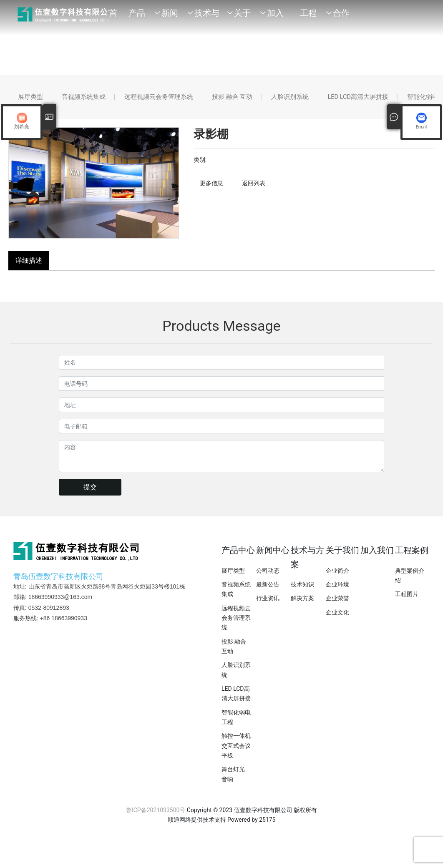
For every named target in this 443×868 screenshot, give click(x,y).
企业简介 (337, 577)
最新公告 (268, 591)
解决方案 (302, 604)
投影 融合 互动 (264, 100)
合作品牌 (341, 17)
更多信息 (211, 189)
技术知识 (302, 591)
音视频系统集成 (96, 100)
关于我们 (242, 17)
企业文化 (337, 618)
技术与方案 (207, 17)
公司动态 (268, 577)
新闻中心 (170, 17)
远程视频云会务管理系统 (181, 100)
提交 (90, 493)
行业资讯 (268, 604)
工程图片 (407, 600)
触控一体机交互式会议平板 (236, 752)
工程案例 (308, 17)
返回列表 (254, 189)
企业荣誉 (337, 604)
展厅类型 (34, 100)
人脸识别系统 (331, 100)
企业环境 (337, 591)
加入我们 (275, 17)
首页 (113, 17)
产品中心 (137, 17)
